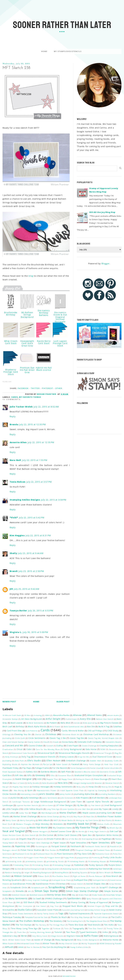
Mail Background (49, 813)
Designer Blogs (69, 976)
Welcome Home (110, 940)
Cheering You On (22, 734)
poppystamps (83, 858)
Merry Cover (11, 820)
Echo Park (19, 761)
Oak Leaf (114, 831)
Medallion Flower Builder (109, 816)
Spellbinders (74, 898)
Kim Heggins (17, 535)
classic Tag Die (77, 738)
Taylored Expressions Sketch (106, 914)
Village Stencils (57, 936)
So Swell (37, 899)
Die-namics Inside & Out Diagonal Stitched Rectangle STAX (60, 318)
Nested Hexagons (40, 831)
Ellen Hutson (53, 760)
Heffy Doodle (33, 783)
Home (44, 51)
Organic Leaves (9, 839)
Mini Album (44, 820)
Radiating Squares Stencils (74, 869)
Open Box (87, 835)
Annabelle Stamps (10, 719)
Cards (14, 397)
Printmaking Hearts (76, 861)
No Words (80, 831)
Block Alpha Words (37, 727)
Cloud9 (46, 742)
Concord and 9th (14, 746)
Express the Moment (30, 764)
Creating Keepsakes (109, 746)
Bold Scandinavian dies (74, 727)
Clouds (56, 742)
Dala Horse (91, 749)
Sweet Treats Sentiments (23, 914)
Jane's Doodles (47, 794)
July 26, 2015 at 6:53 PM (41, 611)
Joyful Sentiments (50, 798)
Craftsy (60, 746)
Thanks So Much (59, 917)
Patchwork (76, 846)
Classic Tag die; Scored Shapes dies (103, 738)
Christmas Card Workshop (96, 734)
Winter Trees (49, 943)
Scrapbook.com (38, 887)
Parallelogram (42, 846)
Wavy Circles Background (88, 940)
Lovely (115, 809)
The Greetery (56, 921)
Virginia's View (73, 936)
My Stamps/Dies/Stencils (68, 51)
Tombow (57, 929)
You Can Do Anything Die (54, 947)
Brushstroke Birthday (11, 314)
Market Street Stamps (50, 816)
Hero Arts (63, 783)
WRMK (21, 947)
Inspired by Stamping (97, 790)
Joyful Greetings (31, 798)
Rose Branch (112, 876)
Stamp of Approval (99, 902)
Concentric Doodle (113, 742)
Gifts (29, 775)
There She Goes (76, 925)
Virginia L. (16, 632)
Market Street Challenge (25, 816)
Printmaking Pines (21, 865)
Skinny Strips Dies (57, 895)
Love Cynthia (68, 809)
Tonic (66, 929)
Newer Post (9, 702)
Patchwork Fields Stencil (96, 846)
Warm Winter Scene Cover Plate (17, 940)
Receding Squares (79, 873)
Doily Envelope (12, 757)
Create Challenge (89, 746)
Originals (39, 839)
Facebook (23, 389)
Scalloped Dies (81, 880)
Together (46, 929)
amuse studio (113, 715)
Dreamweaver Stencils (45, 757)
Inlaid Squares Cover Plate (72, 790)
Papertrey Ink (22, 846)
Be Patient (52, 723)
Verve (24, 936)
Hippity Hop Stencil (21, 787)
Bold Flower (55, 727)
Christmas (51, 734)
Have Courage (101, 779)
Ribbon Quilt (43, 876)
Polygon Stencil (54, 858)
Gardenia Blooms (49, 772)
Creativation (8, 749)
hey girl (6, 787)
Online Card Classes (67, 835)
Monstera (58, 824)
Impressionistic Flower (46, 790)
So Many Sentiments (16, 898)
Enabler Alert (95, 761)
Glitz (53, 775)
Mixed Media (67, 820)
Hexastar (98, 783)
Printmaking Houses (97, 861)
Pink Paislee (51, 850)
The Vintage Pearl (57, 925)
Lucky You (24, 813)
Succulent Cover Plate (48, 910)
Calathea (117, 727)
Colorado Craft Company (90, 742)
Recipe (93, 873)
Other (59, 389)
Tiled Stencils (94, 925)
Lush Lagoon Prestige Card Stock (60, 343)
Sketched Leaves (37, 895)
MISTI (56, 820)
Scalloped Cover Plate (61, 880)
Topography (78, 929)
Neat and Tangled (14, 831)
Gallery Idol (32, 772)
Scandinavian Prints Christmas (51, 884)
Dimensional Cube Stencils (23, 753)
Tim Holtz (109, 925)
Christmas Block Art (71, 734)
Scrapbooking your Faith (85, 887)
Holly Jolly (81, 787)
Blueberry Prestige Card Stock (11, 372)
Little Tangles (12, 809)
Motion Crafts (103, 824)
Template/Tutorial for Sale (36, 917)
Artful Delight (53, 719)
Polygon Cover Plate (35, 858)
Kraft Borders (98, 798)
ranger (27, 873)
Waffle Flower (91, 936)
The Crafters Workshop (32, 921)
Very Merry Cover (40, 936)
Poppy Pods (69, 858)
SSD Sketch (29, 902)
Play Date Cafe (84, 854)
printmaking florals (55, 861)
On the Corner (46, 835)
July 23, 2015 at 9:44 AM (31, 553)
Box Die (91, 727)
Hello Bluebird (48, 783)
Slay (74, 895)
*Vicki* (14, 517)
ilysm (30, 790)
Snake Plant (84, 895)
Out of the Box (72, 839)
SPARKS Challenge (54, 899)
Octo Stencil (30, 835)
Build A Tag (104, 727)
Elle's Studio (34, 760)
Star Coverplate (25, 906)
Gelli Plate (66, 772)
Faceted (75, 764)
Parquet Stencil (59, 846)
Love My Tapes (101, 809)
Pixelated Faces (103, 850)
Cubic (29, 749)
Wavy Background (64, 940)
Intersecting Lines (28, 794)
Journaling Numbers (107, 794)
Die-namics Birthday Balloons (44, 313)
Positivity (96, 858)
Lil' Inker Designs (64, 805)
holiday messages (41, 787)
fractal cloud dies (111, 768)
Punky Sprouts (96, 865)
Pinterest (47, 389)
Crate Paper (72, 746)
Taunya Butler (18, 611)
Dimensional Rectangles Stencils (74, 753)
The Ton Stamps (24, 925)
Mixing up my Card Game (87, 820)
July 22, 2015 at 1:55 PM (35, 460)
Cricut (20, 749)
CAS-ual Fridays (95, 731)
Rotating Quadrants (12, 880)
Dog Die (118, 753)
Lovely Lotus (9, 813)
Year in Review (33, 947)
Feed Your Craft (112, 764)
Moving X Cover (19, 828)
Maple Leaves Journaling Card (97, 813)
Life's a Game (47, 805)
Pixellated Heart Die (45, 854)
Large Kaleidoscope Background (50, 802)
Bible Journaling (90, 723)
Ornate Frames (54, 839)
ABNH (47, 715)
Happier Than (52, 779)
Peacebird (114, 846)
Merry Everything (28, 820)
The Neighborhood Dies (97, 921)
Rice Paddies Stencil (61, 876)
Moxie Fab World (38, 828)
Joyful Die (15, 798)
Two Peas (71, 932)
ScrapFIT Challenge (109, 887)
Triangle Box (8, 932)
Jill (11, 589)
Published (79, 865)
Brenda (14, 424)
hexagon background (82, 783)
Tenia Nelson (18, 482)
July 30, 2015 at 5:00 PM (35, 632)
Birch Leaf (7, 727)
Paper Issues (59, 843)
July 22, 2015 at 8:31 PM (38, 535)
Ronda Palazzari (96, 876)
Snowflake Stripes (114, 895)
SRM (18, 902)
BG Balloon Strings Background (27, 315)
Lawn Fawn (76, 802)
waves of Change (43, 940)
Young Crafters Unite (79, 947)
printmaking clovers (34, 861)
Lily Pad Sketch (94, 805)
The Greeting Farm (75, 921)
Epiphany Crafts (112, 761)
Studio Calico (25, 910)
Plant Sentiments (65, 854)
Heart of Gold (18, 783)
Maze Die (90, 816)
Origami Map (25, 839)
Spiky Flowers (93, 899)
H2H (39, 779)
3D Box (27, 715)
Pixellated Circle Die (24, 854)
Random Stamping (13, 873)
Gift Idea (19, 775)
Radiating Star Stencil (99, 869)
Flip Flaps (27, 768)
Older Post (63, 702)
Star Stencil (41, 906)
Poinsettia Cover (102, 854)
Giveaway (40, 775)
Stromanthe (8, 910)
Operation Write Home (107, 835)
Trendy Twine (113, 929)
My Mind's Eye (113, 828)
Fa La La (48, 764)
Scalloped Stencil (100, 880)
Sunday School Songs (97, 910)
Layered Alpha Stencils (98, 802)
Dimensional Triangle (102, 753)
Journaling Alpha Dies (84, 794)
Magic (34, 813)
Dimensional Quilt (46, 753)
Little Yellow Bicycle (33, 809)
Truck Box (21, 932)
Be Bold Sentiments (35, 723)
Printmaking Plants (41, 865)
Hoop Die (93, 787)
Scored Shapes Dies (96, 884)
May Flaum (78, 816)
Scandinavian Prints (22, 884)
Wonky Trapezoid (89, 943)
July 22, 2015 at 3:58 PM (54, 500)
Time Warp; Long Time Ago (24, 929)
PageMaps (107, 839)
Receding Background (42, 873)
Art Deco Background (32, 719)
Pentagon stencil (10, 850)
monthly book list (78, 824)
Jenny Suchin (65, 794)
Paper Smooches (78, 843)
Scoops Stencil (77, 884)
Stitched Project (94, 906)
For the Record (59, 768)
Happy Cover (67, 779)
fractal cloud (95, 768)
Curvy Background (73, 749)
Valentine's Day (10, 936)
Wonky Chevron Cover (68, 943)
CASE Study (113, 731)
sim (29, 891)
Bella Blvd (65, 723)
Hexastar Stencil (112, 783)
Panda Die (22, 843)
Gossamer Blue (64, 775)
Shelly (13, 553)
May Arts (66, 816)
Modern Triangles (24, 824)
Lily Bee (80, 805)
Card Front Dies (14, 731)
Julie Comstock (67, 798)
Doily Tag (26, 757)
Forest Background (79, 768)
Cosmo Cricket (35, 746)
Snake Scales (97, 895)
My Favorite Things (30, 397)
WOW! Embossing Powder (110, 943)
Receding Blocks (62, 873)
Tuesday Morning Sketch (40, 932)
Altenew (77, 715)
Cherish (38, 734)
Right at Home (79, 876)
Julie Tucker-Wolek (21, 407)
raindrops (117, 869)
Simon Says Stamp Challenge (82, 891)
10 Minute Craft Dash (12, 715)
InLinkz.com (7, 382)
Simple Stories (111, 891)
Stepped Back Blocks (73, 906)
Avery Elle (85, 719)
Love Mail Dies (84, 809)
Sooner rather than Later (62, 25)
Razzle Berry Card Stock (44, 342)
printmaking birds (14, 861)
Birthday (20, 727)
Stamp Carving (78, 902)
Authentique (71, 719)
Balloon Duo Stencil (105, 719)
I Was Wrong (18, 790)
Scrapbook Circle (19, 887)
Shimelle (20, 891)
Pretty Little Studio (112, 858)
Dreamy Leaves (67, 757)
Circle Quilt (20, 738)
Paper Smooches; (101, 843)
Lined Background (113, 805)
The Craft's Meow (100, 917)
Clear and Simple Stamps (13, 742)
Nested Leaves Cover (61, 831)
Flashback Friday (11, 768)
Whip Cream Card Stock (11, 342)
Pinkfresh (64, 850)
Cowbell (50, 746)
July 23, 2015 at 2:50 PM (31, 571)
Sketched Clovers (19, 895)
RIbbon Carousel (23, 876)
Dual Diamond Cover (102, 757)
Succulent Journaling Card (73, 910)
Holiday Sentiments (63, 787)
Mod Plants (106, 820)
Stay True (54, 906)
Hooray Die (106, 787)
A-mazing (38, 715)
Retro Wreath (105, 873)
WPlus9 (9, 947)
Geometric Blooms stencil (85, 772)
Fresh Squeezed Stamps (13, 772)
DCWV (103, 749)
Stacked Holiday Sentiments (53, 902)
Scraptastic (7, 891)
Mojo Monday (42, 824)
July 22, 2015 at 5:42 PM (32, 517)
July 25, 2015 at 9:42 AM (27, 589)
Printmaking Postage (62, 865)
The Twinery (41, 925)
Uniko (105, 932)
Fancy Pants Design (92, 764)
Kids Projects (82, 798)
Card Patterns (31, 731)
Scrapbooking (57, 887)
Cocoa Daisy (68, 742)
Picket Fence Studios (31, 850)
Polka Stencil (18, 858)
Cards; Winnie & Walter (73, 731)
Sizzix (5, 895)
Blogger (106, 264)
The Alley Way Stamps (80, 917)
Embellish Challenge (76, 761)
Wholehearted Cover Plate (28, 943)
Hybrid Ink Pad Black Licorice (44, 369)
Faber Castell (62, 764)
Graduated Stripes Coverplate (89, 775)
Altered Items (94, 715)
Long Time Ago (53, 809)
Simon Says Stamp (46, 891)
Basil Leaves (17, 723)
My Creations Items (62, 828)
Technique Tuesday (12, 917)
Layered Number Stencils (27, 805)
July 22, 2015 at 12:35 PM (32, 424)
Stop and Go (112, 906)
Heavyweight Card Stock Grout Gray (27, 343)
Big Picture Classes (109, 723)
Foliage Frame (42, 768)
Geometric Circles (107, 772)
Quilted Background (33, 869)
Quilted (18, 869)
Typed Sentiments (88, 932)
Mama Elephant (68, 813)
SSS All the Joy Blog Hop (102, 212)
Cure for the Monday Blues (48, 749)
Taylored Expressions (79, 914)
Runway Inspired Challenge (37, 880)
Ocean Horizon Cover (12, 835)
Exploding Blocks (10, 764)
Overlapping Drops (90, 839)
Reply (13, 416)
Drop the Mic (83, 757)
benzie (77, 723)
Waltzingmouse (111, 936)
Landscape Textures (21, 802)
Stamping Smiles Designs (25, 500)
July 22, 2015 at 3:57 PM (39, 482)
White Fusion (8, 943)
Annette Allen (18, 442)
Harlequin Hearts (83, 779)
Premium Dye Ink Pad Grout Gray (27, 370)
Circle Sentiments (37, 738)
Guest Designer (23, 779)
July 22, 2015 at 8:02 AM (46, 407)
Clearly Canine (34, 742)
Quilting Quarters (52, 869)
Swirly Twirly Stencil (46, 914)
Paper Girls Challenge (40, 843)
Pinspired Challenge (84, 850)
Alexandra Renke (61, 715)
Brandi (14, 571)
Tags (61, 913)
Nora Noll (15, 460)
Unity (115, 932)
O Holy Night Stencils (97, 831)
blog (31, 276)
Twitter (35, 389)
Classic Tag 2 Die (58, 738)
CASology (7, 734)
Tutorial (58, 932)
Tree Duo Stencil (96, 929)
